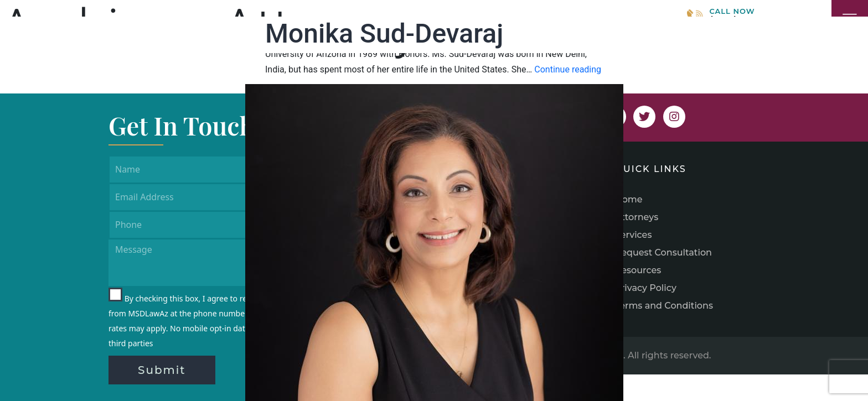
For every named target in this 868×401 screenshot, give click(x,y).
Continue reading (568, 69)
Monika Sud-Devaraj (384, 33)
